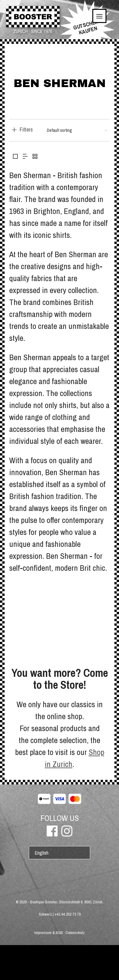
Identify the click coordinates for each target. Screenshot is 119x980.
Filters (26, 130)
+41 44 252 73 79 (68, 914)
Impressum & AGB (49, 933)
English (42, 853)
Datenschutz (75, 933)
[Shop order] (77, 130)
